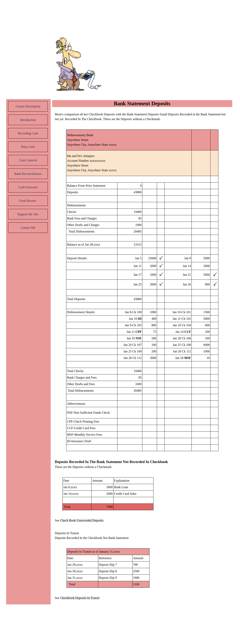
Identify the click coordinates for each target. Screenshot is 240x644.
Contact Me (28, 228)
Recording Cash (28, 133)
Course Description (28, 106)
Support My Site (28, 214)
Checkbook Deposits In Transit (80, 598)
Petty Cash (28, 147)
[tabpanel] (142, 117)
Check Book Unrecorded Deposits (82, 520)
